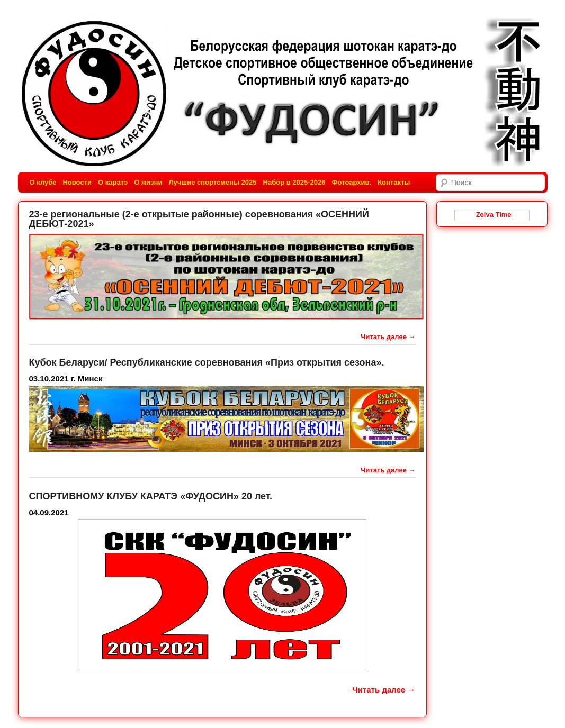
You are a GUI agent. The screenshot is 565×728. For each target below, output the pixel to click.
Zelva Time (491, 215)
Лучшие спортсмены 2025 (212, 182)
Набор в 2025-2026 (294, 182)
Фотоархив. (351, 182)
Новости (77, 182)
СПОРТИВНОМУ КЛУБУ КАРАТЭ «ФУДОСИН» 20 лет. (151, 496)
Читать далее (388, 337)
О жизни (148, 182)
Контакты (394, 182)
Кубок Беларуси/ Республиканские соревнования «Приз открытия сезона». (207, 362)
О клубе (43, 182)
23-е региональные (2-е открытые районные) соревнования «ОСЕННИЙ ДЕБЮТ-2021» (199, 219)
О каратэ (113, 182)
